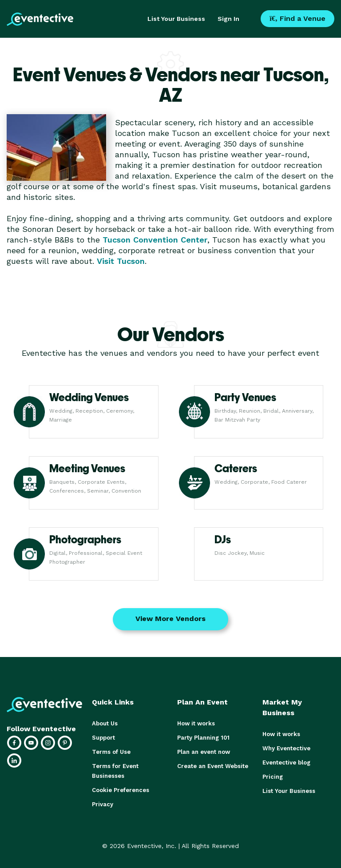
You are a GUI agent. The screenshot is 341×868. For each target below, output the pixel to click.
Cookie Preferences (121, 790)
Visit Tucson (121, 261)
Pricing (273, 777)
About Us (105, 723)
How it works (196, 723)
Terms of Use (111, 752)
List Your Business (176, 19)
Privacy (103, 804)
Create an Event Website (213, 766)
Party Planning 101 (203, 738)
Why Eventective (286, 748)
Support (103, 738)
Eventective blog (286, 762)
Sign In (228, 19)
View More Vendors (170, 619)
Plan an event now (204, 752)
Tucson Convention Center (155, 240)
